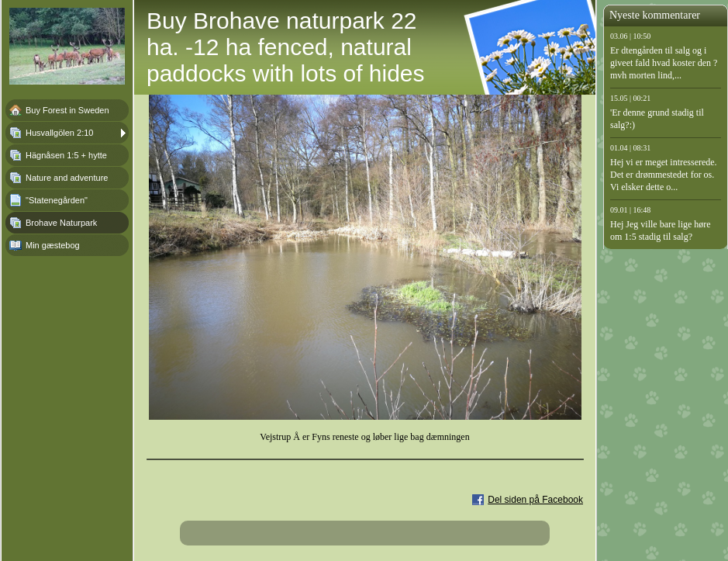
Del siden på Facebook (535, 500)
